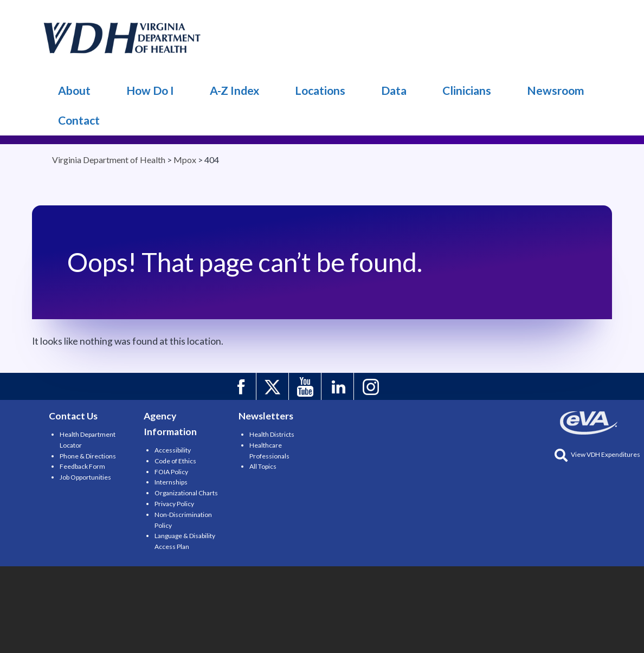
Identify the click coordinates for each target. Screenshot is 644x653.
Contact (79, 120)
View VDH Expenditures (597, 454)
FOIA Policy (171, 472)
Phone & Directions (88, 456)
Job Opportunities (85, 477)
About (74, 90)
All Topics (263, 466)
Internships (171, 482)
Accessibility (173, 450)
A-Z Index (234, 90)
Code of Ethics (175, 461)
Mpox (123, 38)
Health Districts (272, 434)
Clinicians (467, 90)
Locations (320, 90)
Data (394, 90)
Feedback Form (82, 466)
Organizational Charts (186, 493)
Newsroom (555, 90)
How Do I (150, 90)
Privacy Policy (174, 504)
